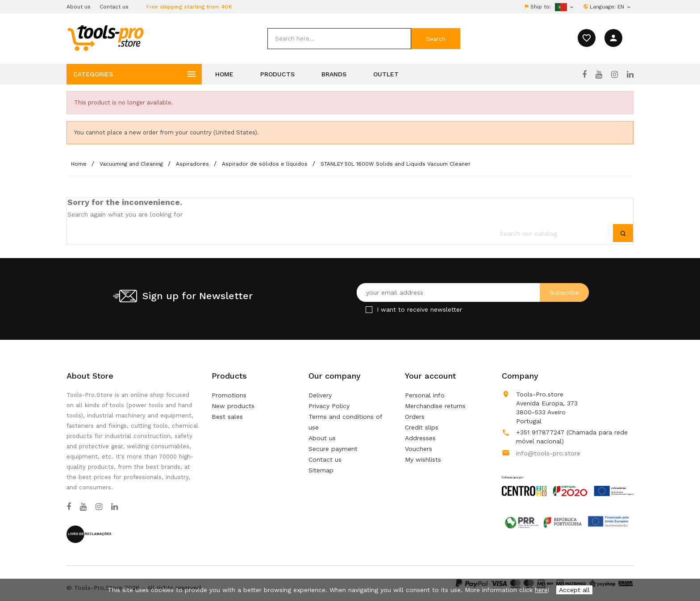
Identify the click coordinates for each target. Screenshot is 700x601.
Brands (334, 74)
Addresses (420, 438)
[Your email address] (473, 292)
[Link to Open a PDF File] (568, 478)
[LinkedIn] (630, 75)
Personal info (425, 395)
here (541, 590)
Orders (415, 417)
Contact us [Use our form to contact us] (325, 459)
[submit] (436, 39)
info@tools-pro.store (548, 453)
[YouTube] (599, 75)
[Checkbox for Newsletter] (369, 310)
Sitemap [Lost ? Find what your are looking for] (321, 470)
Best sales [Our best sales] (227, 417)
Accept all (574, 590)
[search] (339, 39)
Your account (430, 376)
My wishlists (423, 459)
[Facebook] (584, 75)
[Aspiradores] (193, 164)
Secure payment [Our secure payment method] (333, 449)
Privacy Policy (329, 406)
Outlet (386, 74)
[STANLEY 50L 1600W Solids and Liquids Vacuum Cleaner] (396, 164)
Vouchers (419, 449)
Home (224, 74)
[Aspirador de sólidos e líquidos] (266, 164)
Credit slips (422, 427)
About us (79, 7)
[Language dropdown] (625, 7)
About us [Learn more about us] (322, 438)
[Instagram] (615, 75)
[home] (105, 38)
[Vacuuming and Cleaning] (132, 164)
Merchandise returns (435, 406)
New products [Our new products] (233, 406)
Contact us (114, 7)
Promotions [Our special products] (229, 395)
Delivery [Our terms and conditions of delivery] (320, 395)
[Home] (80, 164)
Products (277, 74)
